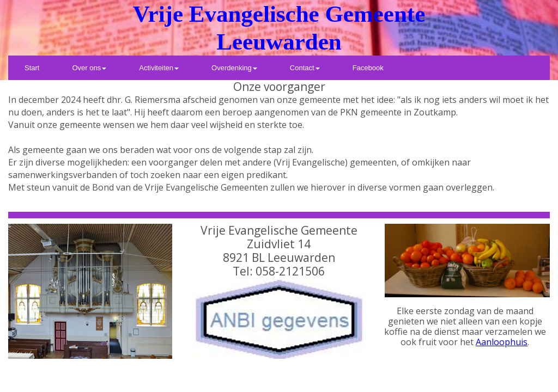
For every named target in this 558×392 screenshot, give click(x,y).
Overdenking (234, 68)
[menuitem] (32, 68)
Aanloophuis (502, 342)
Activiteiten (159, 68)
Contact (305, 68)
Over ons (89, 68)
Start (32, 68)
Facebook (368, 68)
